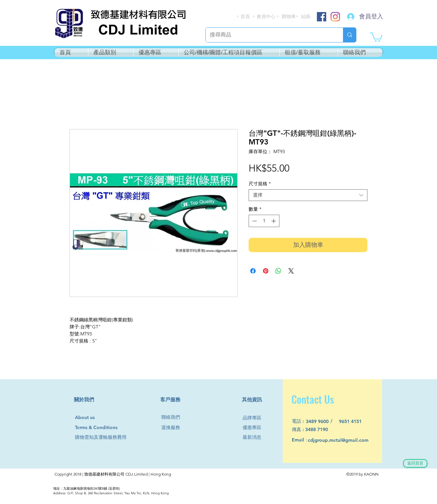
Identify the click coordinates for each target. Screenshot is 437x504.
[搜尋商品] (269, 35)
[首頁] (246, 17)
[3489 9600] (321, 422)
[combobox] (308, 195)
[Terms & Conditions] (103, 428)
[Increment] (274, 221)
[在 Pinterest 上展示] (266, 271)
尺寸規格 (260, 184)
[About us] (88, 418)
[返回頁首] (415, 463)
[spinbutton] (264, 221)
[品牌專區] (255, 418)
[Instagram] (335, 17)
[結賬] (306, 17)
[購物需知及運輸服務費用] (108, 437)
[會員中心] (267, 17)
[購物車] (289, 17)
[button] (376, 37)
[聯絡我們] (173, 417)
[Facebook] (322, 17)
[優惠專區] (255, 428)
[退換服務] (173, 428)
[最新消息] (255, 437)
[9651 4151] (354, 422)
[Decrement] (254, 221)
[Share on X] (291, 271)
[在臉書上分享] (253, 271)
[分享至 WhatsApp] (278, 271)
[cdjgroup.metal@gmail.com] (347, 440)
